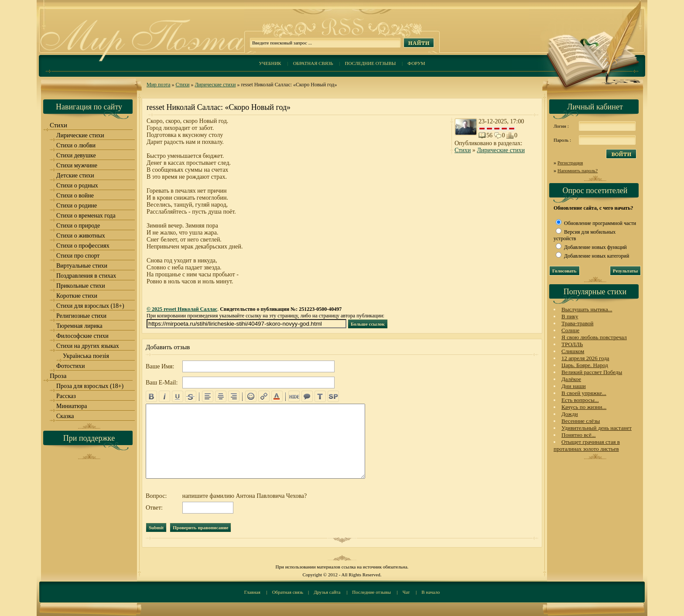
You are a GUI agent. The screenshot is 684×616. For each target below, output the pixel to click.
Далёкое (571, 379)
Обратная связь (313, 63)
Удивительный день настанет (597, 428)
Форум (416, 63)
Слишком (573, 351)
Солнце (570, 330)
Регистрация (570, 163)
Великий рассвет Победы (592, 372)
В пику (570, 316)
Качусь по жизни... (584, 407)
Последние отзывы (371, 63)
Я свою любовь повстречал (594, 337)
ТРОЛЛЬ (572, 344)
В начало (431, 592)
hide (294, 396)
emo (251, 396)
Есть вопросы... (580, 400)
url (264, 396)
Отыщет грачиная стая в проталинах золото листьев (587, 445)
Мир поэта (159, 85)
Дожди (570, 414)
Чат (406, 592)
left (208, 396)
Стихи (183, 85)
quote (307, 396)
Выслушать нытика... (587, 309)
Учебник (270, 63)
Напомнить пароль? (578, 170)
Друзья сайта (327, 592)
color (277, 396)
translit (320, 396)
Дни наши (574, 386)
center (221, 396)
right (234, 396)
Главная (252, 592)
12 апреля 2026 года (585, 358)
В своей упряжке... (584, 393)
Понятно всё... (579, 435)
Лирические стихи (215, 85)
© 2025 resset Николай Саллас (182, 309)
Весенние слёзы (581, 421)
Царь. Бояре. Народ (585, 365)
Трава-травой (577, 323)
